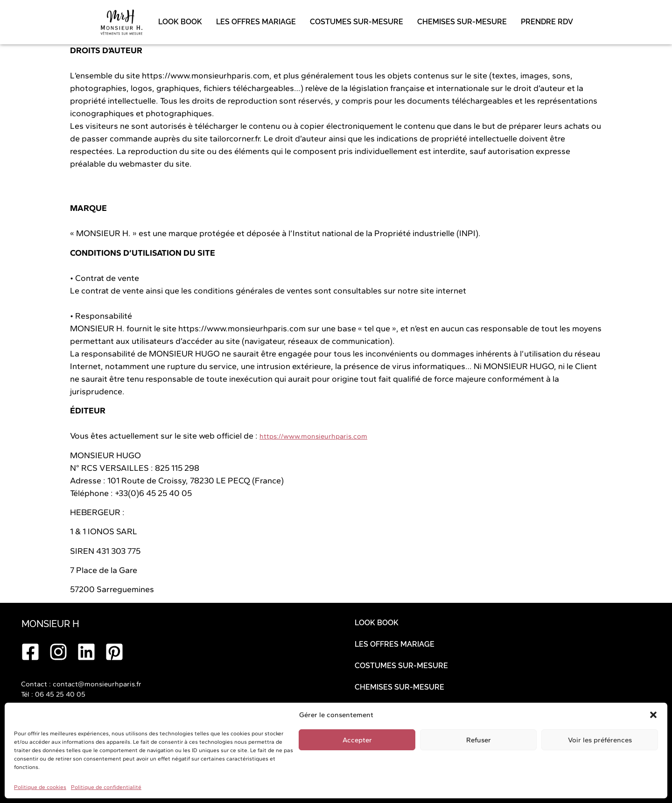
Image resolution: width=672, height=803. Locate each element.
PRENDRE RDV (547, 22)
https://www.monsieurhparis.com (313, 436)
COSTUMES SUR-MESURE (357, 22)
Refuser (479, 740)
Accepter (357, 740)
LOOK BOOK (180, 22)
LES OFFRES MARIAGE (256, 22)
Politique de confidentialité (106, 787)
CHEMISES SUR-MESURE (462, 22)
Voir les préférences (600, 740)
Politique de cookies (40, 787)
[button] (653, 715)
